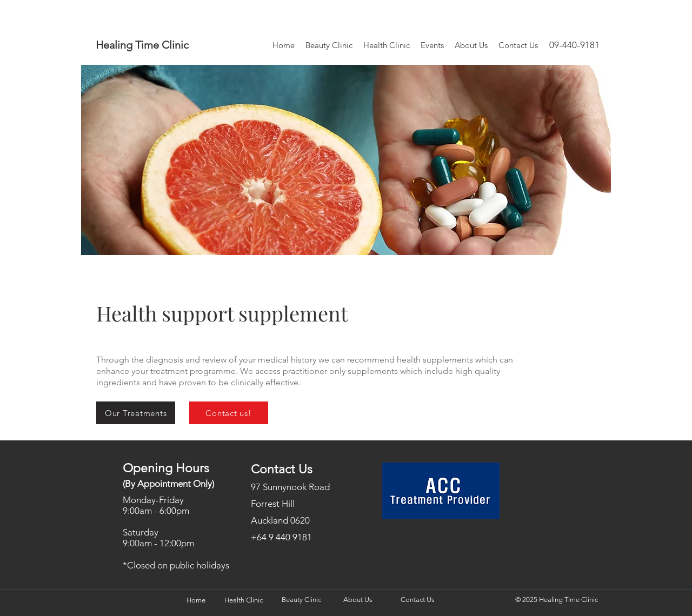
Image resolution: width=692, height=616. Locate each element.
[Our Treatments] (136, 413)
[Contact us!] (229, 413)
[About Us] (358, 600)
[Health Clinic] (243, 601)
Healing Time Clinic (142, 45)
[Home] (196, 601)
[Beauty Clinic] (301, 600)
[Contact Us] (417, 600)
